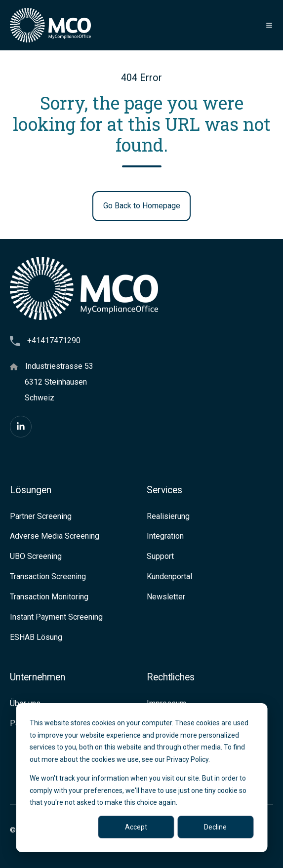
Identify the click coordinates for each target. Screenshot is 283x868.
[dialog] (141, 778)
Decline (215, 827)
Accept (136, 827)
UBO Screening (36, 556)
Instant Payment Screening (56, 617)
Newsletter (166, 597)
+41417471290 (54, 340)
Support (160, 556)
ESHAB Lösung (36, 637)
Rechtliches (171, 677)
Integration (165, 536)
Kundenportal (169, 576)
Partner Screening (41, 516)
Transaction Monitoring (49, 597)
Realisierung (168, 516)
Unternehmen (38, 677)
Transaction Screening (48, 576)
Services (164, 490)
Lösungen (31, 490)
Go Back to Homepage (142, 206)
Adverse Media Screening (55, 536)
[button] (269, 25)
